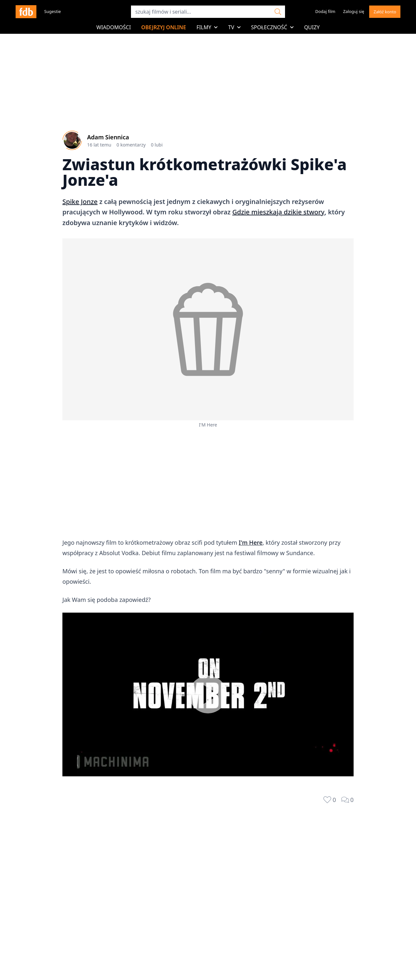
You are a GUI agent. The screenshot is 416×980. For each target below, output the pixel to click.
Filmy (207, 27)
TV (234, 27)
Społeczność (273, 27)
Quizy (312, 27)
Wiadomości (114, 27)
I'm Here (251, 542)
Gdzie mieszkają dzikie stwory (279, 212)
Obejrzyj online (164, 27)
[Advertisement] (208, 484)
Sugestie (52, 11)
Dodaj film (325, 11)
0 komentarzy (131, 145)
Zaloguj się (354, 11)
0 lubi (157, 145)
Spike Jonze (80, 202)
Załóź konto (385, 12)
